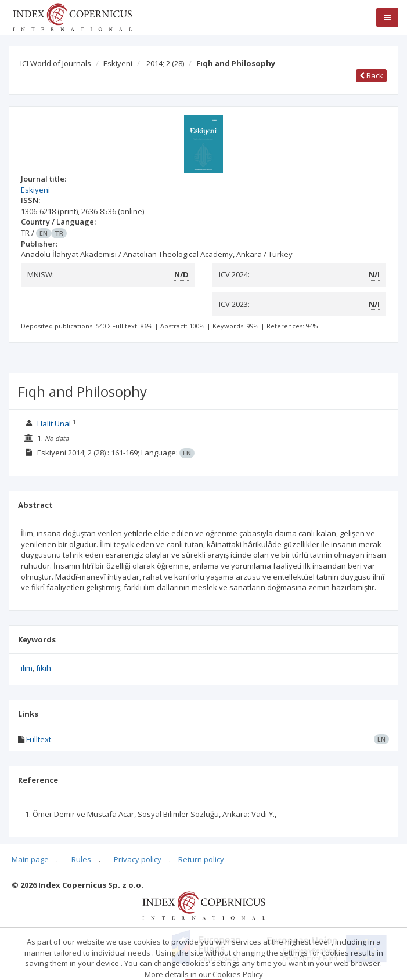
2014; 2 (165, 63)
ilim (27, 668)
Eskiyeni (118, 63)
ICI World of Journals (56, 63)
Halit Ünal (54, 424)
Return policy (201, 859)
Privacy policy (138, 859)
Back (371, 75)
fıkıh (44, 668)
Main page (30, 859)
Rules (81, 859)
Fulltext (39, 739)
